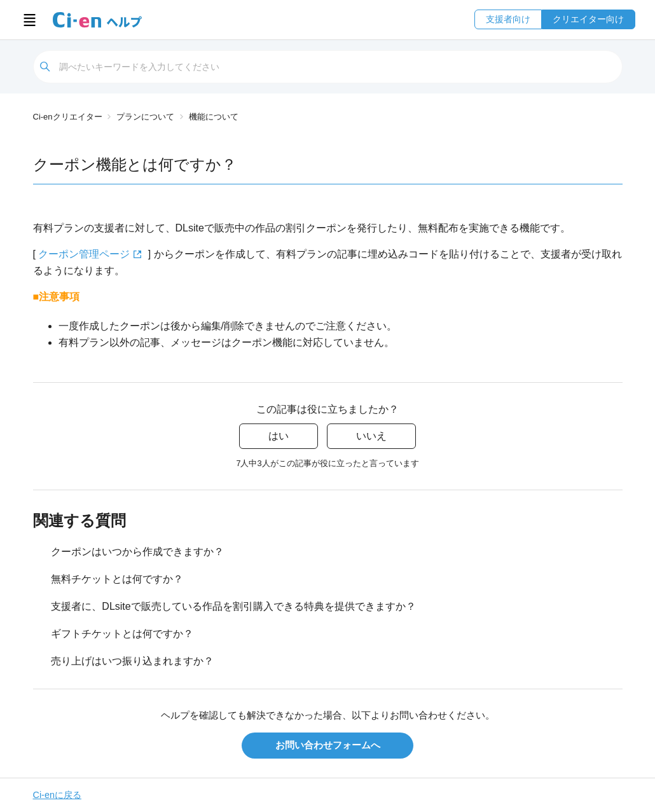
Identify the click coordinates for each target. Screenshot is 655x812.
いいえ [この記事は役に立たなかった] (371, 436)
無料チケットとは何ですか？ (117, 579)
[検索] (328, 67)
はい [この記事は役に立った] (279, 436)
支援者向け (508, 19)
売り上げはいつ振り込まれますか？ (132, 661)
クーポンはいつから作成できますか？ (137, 552)
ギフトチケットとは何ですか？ (122, 634)
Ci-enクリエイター (68, 117)
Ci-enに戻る (57, 795)
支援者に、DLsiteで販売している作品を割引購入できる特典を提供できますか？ (233, 606)
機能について (214, 117)
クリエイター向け (588, 19)
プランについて (145, 117)
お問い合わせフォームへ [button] (328, 745)
